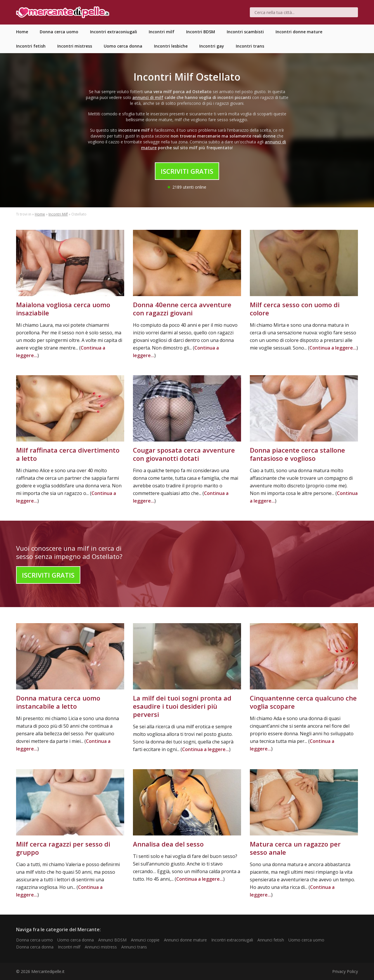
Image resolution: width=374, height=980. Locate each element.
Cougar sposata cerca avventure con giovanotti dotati (184, 454)
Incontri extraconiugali (232, 940)
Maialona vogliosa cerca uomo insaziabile (63, 309)
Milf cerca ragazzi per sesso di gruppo (63, 848)
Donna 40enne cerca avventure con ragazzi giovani (182, 309)
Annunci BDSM (112, 940)
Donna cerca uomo (34, 940)
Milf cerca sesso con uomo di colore (295, 309)
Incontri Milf (58, 214)
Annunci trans (134, 947)
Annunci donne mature (185, 940)
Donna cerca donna (35, 947)
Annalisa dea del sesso (168, 844)
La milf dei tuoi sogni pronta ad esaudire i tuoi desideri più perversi (182, 706)
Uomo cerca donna (76, 940)
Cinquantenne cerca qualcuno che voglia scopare (303, 702)
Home (40, 214)
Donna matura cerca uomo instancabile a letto (58, 702)
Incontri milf (69, 947)
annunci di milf (148, 97)
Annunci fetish (271, 940)
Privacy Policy (345, 971)
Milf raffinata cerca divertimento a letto (68, 454)
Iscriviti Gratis (187, 171)
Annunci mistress (101, 947)
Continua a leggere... (333, 348)
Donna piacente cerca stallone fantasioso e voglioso (297, 454)
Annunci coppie (145, 940)
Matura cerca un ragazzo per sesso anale (295, 848)
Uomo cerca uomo (306, 940)
